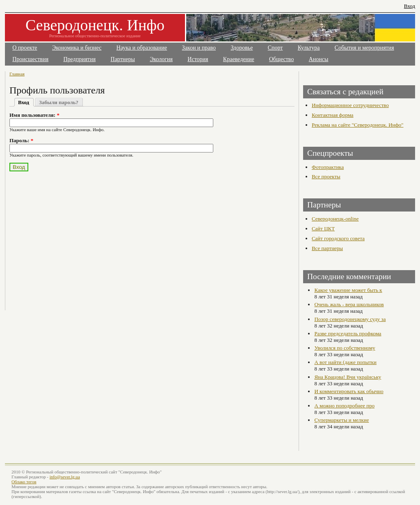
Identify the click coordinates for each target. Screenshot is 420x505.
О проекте (25, 48)
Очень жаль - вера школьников (349, 304)
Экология (161, 59)
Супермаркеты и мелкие (341, 420)
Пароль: (21, 140)
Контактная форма (333, 115)
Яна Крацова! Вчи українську (348, 377)
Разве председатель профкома (348, 333)
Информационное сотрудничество (350, 105)
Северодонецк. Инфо (95, 25)
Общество (281, 59)
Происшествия (30, 59)
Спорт (275, 48)
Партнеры (123, 59)
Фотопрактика (328, 167)
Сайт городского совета (338, 238)
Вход (410, 6)
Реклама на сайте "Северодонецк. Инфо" (358, 125)
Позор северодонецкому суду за (350, 319)
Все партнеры (327, 248)
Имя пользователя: (34, 115)
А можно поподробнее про (344, 406)
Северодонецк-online (335, 219)
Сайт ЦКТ (323, 229)
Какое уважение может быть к (348, 290)
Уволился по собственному (345, 348)
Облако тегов (24, 482)
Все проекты (326, 176)
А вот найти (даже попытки (345, 362)
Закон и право (199, 48)
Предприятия (80, 59)
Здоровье (242, 48)
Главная (17, 74)
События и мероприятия (364, 48)
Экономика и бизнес (77, 48)
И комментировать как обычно (349, 391)
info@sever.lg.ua (65, 477)
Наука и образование (142, 48)
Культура (309, 48)
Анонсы (319, 59)
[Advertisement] (82, 236)
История (198, 59)
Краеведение (239, 59)
